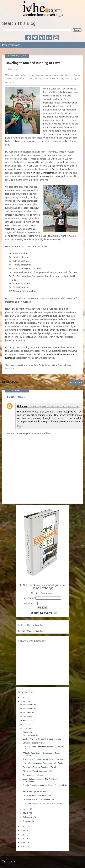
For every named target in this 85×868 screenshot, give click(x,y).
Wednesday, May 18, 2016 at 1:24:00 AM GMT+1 (54, 407)
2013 (23, 835)
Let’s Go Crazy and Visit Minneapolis (38, 799)
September (28, 716)
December (28, 704)
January (27, 821)
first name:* (29, 598)
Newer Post (10, 382)
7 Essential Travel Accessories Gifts (38, 771)
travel (46, 79)
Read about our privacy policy (42, 613)
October (27, 712)
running (38, 79)
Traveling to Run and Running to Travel (33, 63)
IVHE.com (11, 79)
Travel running (57, 79)
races (31, 79)
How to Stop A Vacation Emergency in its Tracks (43, 763)
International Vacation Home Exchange (45, 176)
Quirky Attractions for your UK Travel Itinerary (42, 739)
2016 (23, 702)
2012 (23, 839)
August (26, 720)
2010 (23, 847)
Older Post (76, 382)
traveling (69, 79)
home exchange (36, 75)
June (25, 728)
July (25, 724)
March (26, 813)
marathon (22, 79)
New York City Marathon (43, 173)
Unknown (22, 406)
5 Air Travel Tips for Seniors (34, 791)
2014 (23, 831)
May (25, 732)
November (28, 708)
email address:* (29, 603)
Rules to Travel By (30, 735)
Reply (20, 426)
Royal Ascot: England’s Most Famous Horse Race (44, 759)
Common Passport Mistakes (35, 743)
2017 (23, 698)
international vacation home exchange (63, 75)
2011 (23, 843)
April (25, 809)
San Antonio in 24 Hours (33, 775)
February (27, 817)
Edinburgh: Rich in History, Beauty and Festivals (43, 803)
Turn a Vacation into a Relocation (37, 795)
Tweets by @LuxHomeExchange (32, 631)
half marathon (21, 75)
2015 (23, 827)
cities (11, 75)
